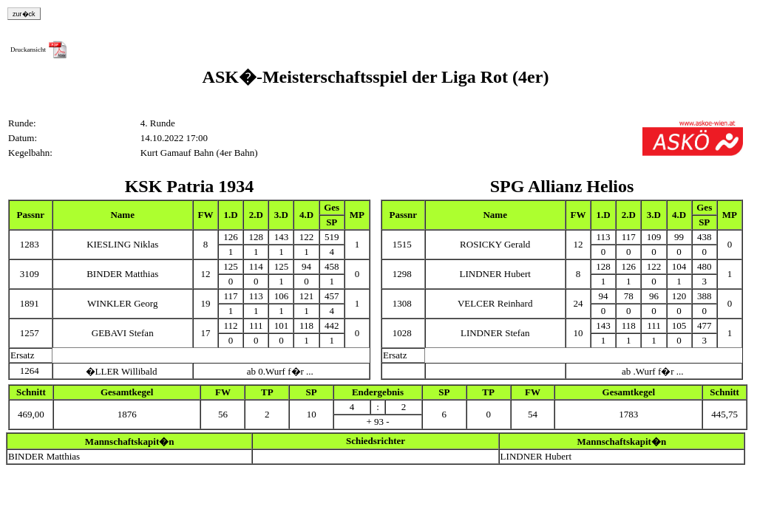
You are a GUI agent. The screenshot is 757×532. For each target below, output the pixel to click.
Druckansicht (28, 50)
